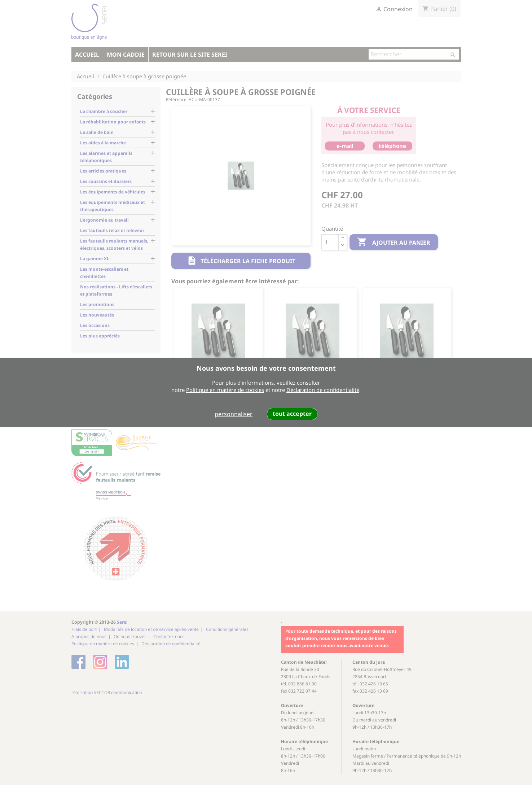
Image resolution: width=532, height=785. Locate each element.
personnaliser (234, 414)
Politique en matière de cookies (225, 390)
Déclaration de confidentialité (323, 390)
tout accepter (292, 414)
